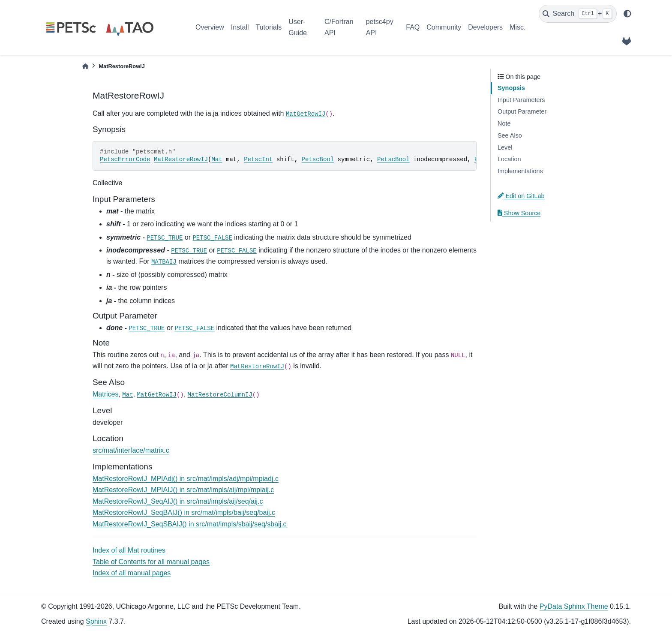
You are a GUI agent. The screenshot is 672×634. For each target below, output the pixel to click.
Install (240, 27)
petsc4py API (380, 27)
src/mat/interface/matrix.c (131, 450)
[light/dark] (627, 14)
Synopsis (511, 88)
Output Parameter (522, 111)
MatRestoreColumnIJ (220, 395)
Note (504, 123)
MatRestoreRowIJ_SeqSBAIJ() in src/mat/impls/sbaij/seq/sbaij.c (190, 524)
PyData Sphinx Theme (574, 606)
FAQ (413, 27)
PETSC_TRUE (165, 238)
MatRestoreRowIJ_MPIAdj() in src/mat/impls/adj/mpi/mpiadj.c (186, 479)
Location (509, 159)
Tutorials (268, 27)
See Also (510, 135)
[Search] (578, 14)
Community (444, 27)
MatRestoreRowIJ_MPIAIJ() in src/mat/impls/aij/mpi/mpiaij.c (183, 490)
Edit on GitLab (521, 196)
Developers (485, 27)
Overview (210, 27)
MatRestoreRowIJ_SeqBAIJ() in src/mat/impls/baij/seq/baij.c (184, 512)
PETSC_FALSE (212, 238)
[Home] (85, 66)
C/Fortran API (339, 27)
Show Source (519, 213)
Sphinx (96, 621)
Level (505, 147)
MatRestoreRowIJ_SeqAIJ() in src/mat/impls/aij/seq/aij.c (178, 501)
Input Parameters (521, 100)
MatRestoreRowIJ (181, 159)
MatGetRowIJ (306, 114)
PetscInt (258, 159)
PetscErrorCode (125, 159)
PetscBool (318, 159)
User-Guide (298, 27)
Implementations (520, 171)
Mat (217, 159)
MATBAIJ (164, 262)
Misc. (517, 27)
